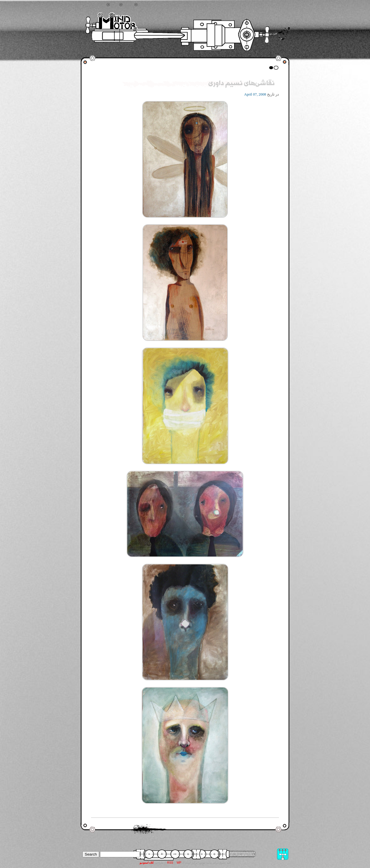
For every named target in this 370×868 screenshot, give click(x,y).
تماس (144, 5)
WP (179, 863)
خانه (115, 5)
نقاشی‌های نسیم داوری (242, 84)
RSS (170, 863)
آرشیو (129, 5)
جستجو (100, 5)
